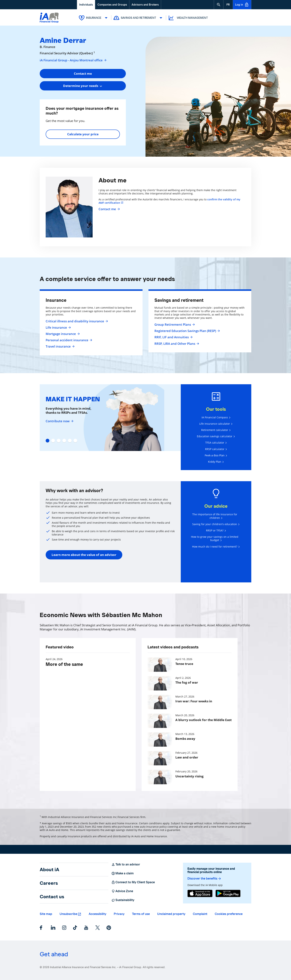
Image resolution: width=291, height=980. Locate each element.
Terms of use (141, 914)
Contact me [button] (83, 73)
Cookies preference (229, 914)
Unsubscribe (68, 914)
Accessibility (98, 914)
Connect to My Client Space (133, 882)
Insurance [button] (94, 18)
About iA (49, 870)
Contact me (109, 209)
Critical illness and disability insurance (76, 321)
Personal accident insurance (68, 340)
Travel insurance (60, 346)
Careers (49, 883)
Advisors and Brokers (145, 5)
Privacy (119, 914)
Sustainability (123, 900)
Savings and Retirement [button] (139, 18)
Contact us (52, 897)
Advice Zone (122, 891)
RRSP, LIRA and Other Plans (176, 344)
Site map (46, 914)
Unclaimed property (171, 914)
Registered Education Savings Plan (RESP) (187, 331)
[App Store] (200, 893)
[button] (219, 5)
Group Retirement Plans (174, 325)
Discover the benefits (204, 879)
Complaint (200, 914)
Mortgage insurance (62, 334)
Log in (242, 5)
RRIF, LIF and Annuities (173, 337)
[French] (228, 5)
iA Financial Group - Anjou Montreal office (73, 60)
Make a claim (122, 873)
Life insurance (58, 328)
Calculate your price (83, 134)
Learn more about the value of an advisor (84, 555)
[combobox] (83, 86)
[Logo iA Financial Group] (49, 18)
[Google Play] (228, 893)
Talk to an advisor (126, 865)
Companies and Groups (112, 5)
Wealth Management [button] (188, 18)
